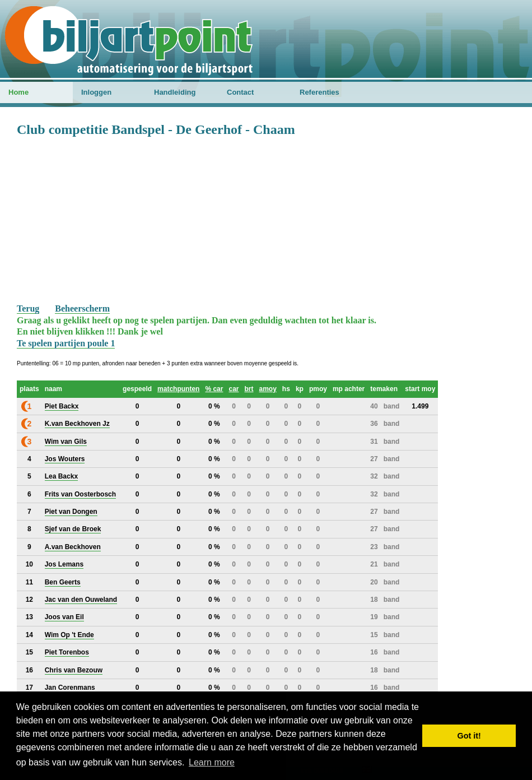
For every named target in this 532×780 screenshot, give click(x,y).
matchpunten (178, 389)
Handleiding (175, 92)
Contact (240, 92)
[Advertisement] (266, 219)
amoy (268, 389)
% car (214, 389)
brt (249, 389)
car (234, 389)
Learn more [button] (212, 762)
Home (18, 92)
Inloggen (96, 92)
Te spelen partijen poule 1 (66, 343)
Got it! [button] (469, 736)
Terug (28, 308)
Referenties (319, 92)
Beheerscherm (82, 308)
